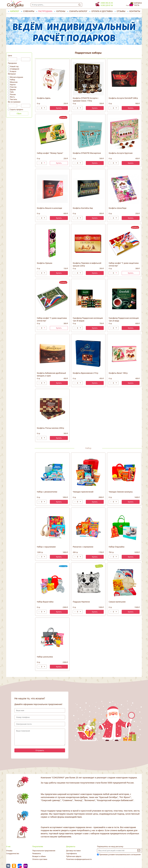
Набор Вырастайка (45, 602)
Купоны (61, 11)
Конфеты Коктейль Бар (83, 208)
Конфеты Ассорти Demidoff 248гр (123, 98)
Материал (12, 74)
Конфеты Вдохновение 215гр (85, 373)
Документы (71, 846)
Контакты (135, 11)
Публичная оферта (74, 856)
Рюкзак (13, 94)
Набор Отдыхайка (117, 547)
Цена (10, 56)
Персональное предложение (44, 851)
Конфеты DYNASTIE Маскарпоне (87, 153)
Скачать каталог (78, 11)
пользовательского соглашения (128, 855)
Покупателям (38, 846)
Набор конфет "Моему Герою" (50, 153)
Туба (12, 92)
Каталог (15, 11)
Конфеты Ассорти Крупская (121, 153)
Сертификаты (72, 853)
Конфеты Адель (44, 98)
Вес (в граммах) (14, 102)
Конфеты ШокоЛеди (118, 208)
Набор (13, 80)
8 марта (13, 71)
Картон (13, 85)
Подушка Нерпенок (81, 602)
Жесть (12, 97)
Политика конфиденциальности (79, 859)
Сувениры (29, 11)
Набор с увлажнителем (47, 492)
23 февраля (15, 69)
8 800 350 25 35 (107, 3)
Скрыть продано (17, 109)
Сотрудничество (13, 853)
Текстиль (14, 99)
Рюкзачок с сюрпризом (83, 547)
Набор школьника (45, 657)
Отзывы (121, 11)
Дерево (13, 89)
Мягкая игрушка (16, 77)
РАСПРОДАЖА (45, 11)
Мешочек (14, 82)
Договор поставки (73, 851)
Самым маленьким (117, 602)
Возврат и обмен (39, 856)
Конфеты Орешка (45, 263)
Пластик (13, 87)
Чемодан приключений (83, 492)
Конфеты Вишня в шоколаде (49, 208)
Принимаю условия (120, 855)
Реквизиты (37, 853)
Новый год (14, 66)
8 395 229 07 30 (107, 5)
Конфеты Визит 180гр (118, 373)
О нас (8, 846)
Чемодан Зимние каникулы (121, 492)
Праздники (12, 63)
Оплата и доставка (102, 11)
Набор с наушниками (46, 547)
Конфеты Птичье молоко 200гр (50, 428)
